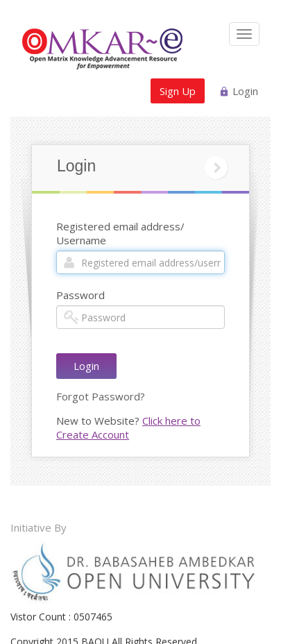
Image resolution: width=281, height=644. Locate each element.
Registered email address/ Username (120, 233)
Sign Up (178, 91)
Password (80, 295)
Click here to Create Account (128, 427)
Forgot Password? (101, 396)
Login (245, 91)
